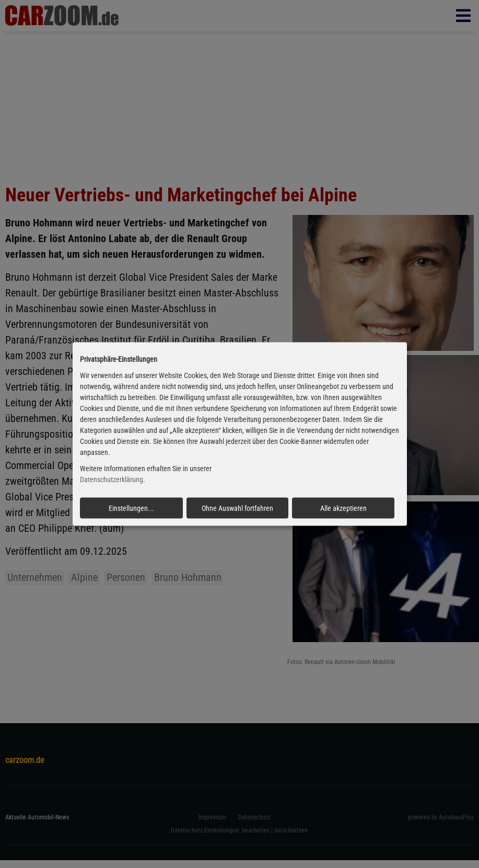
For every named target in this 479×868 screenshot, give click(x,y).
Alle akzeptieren (343, 508)
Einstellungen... (131, 508)
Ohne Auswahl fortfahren (237, 508)
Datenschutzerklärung (112, 479)
